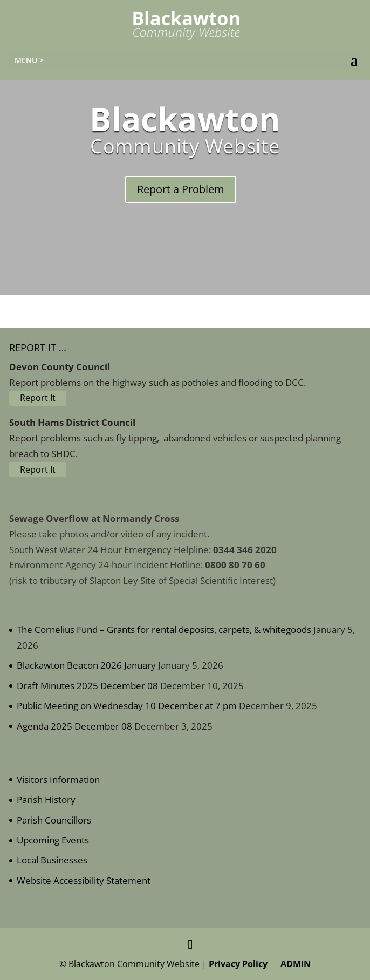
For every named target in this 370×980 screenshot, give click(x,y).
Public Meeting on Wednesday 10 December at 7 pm (127, 706)
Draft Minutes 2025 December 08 (87, 686)
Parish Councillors (54, 820)
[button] (354, 60)
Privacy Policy (238, 964)
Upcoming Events (53, 840)
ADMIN (293, 964)
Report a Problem (181, 189)
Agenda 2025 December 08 (74, 726)
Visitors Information (58, 780)
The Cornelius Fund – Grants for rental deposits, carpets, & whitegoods (164, 629)
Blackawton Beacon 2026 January (86, 665)
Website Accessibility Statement (84, 880)
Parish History (46, 799)
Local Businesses (52, 860)
